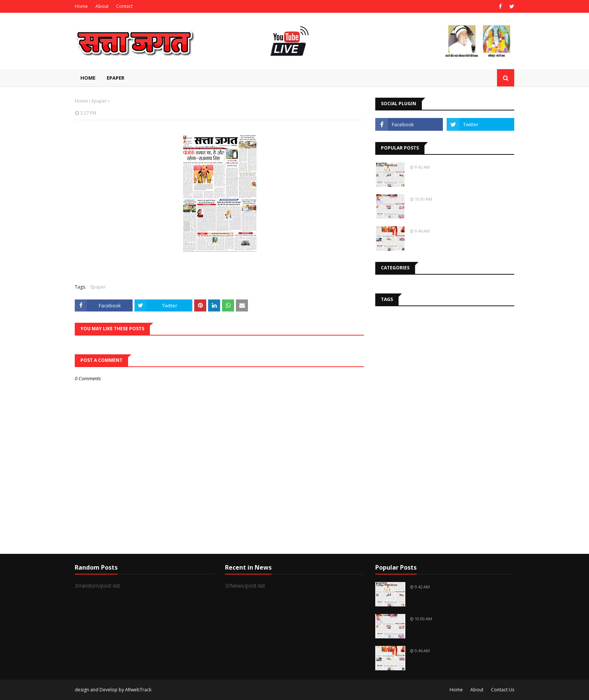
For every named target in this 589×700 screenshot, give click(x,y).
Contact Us (503, 690)
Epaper (99, 101)
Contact (124, 6)
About (102, 6)
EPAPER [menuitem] (116, 78)
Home (81, 6)
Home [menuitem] (88, 78)
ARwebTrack (138, 690)
